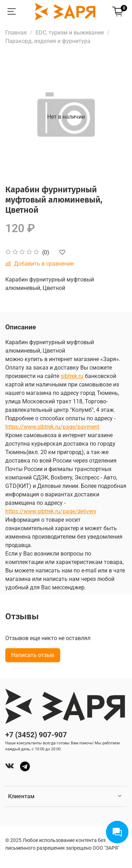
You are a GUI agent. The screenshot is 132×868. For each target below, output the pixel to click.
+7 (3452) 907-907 (36, 735)
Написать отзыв (33, 655)
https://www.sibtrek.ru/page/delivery (51, 511)
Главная (16, 33)
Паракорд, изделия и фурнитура (48, 41)
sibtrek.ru (72, 376)
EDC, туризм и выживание (70, 33)
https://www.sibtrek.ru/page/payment (52, 427)
